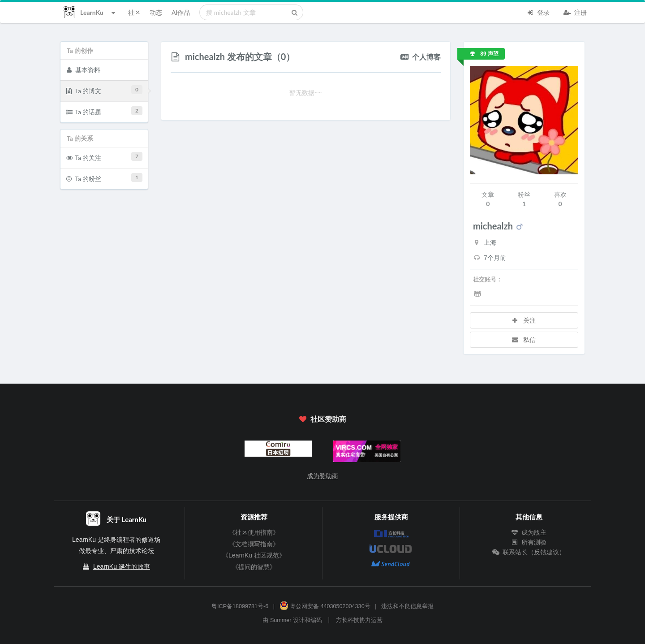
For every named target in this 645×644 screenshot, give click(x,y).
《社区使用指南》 (254, 532)
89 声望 (484, 54)
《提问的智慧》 (254, 567)
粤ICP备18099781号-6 (240, 606)
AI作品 (181, 12)
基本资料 (83, 69)
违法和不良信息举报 (407, 606)
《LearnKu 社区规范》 (254, 555)
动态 (156, 12)
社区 (134, 12)
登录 (538, 12)
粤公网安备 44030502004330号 (325, 606)
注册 (575, 12)
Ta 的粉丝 (105, 178)
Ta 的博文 (105, 90)
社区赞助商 (322, 419)
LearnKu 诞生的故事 (122, 566)
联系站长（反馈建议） (529, 552)
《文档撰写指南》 (254, 544)
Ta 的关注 (105, 157)
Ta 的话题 (105, 111)
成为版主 (529, 532)
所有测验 (529, 542)
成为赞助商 (322, 476)
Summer (281, 620)
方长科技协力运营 (359, 620)
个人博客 (421, 56)
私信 (523, 339)
